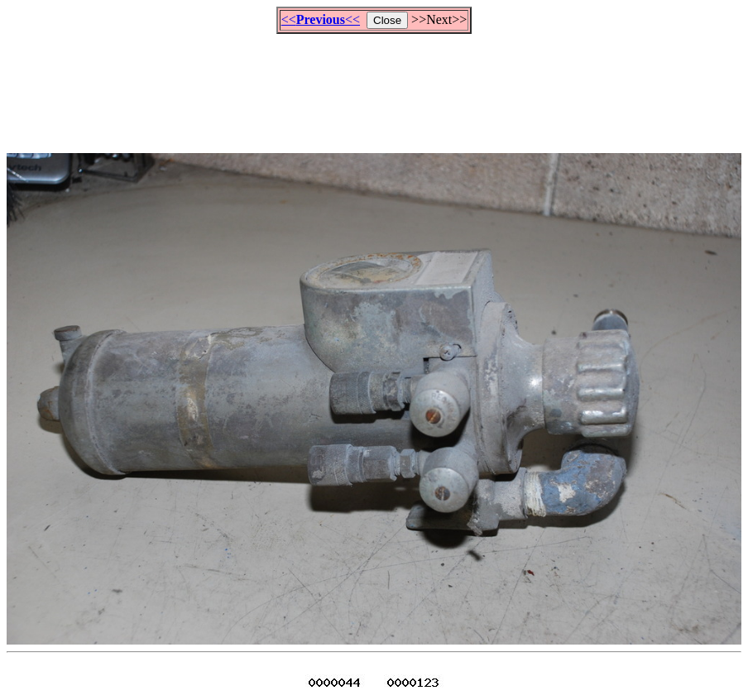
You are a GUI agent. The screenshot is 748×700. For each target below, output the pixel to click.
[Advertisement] (374, 86)
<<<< (321, 19)
